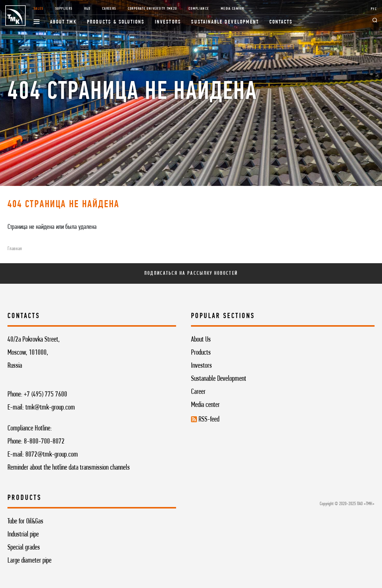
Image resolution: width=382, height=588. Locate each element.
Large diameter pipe (29, 561)
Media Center (233, 9)
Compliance (199, 9)
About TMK (63, 22)
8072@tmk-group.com (52, 455)
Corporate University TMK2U (153, 9)
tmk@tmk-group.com (50, 408)
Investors (168, 22)
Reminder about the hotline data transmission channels (69, 468)
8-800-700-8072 (44, 442)
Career (198, 392)
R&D (87, 9)
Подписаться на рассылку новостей (191, 273)
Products (201, 353)
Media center (205, 405)
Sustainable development (225, 22)
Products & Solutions (116, 22)
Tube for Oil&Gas (25, 522)
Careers (109, 9)
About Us (201, 340)
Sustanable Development (219, 379)
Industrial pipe (23, 535)
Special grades (24, 548)
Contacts (281, 22)
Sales (39, 9)
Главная (15, 249)
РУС (374, 9)
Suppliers (64, 9)
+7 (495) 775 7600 (46, 395)
